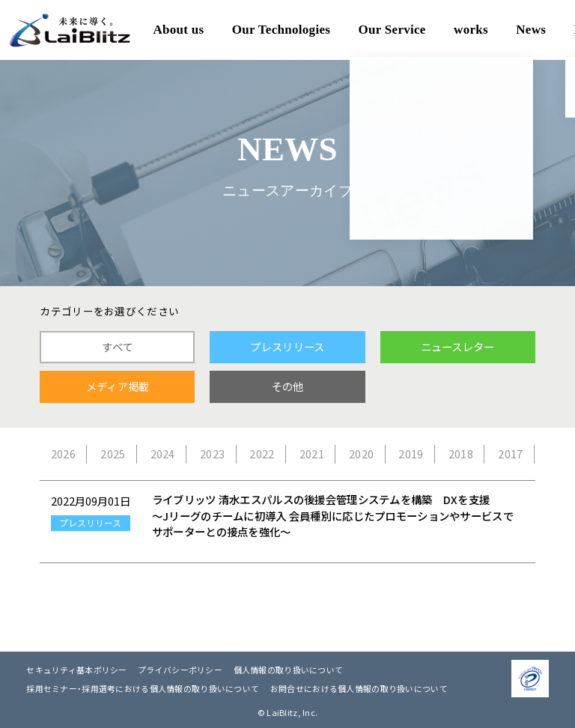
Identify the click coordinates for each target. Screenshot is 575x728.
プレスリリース (287, 347)
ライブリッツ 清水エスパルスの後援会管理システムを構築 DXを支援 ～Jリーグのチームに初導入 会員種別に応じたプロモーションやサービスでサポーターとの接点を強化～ (333, 516)
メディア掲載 (118, 386)
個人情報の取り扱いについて (289, 670)
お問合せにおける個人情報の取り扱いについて (359, 688)
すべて (117, 347)
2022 (262, 454)
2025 (113, 454)
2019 (411, 454)
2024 (163, 454)
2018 (461, 454)
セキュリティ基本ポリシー (76, 670)
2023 (212, 454)
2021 (312, 454)
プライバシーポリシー (180, 670)
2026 (63, 454)
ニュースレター (458, 347)
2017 (510, 454)
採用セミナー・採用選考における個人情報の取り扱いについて (143, 688)
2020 (361, 454)
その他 (288, 386)
